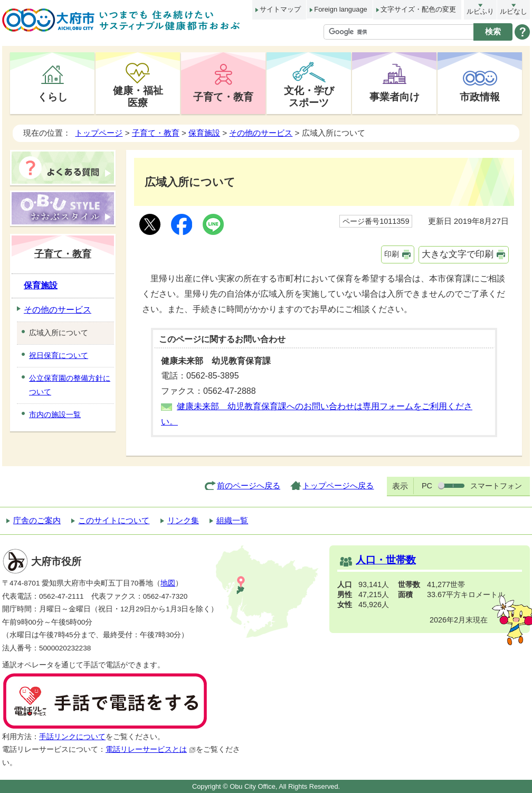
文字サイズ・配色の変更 (418, 9)
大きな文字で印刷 (458, 254)
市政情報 (480, 97)
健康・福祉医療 (138, 96)
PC (427, 486)
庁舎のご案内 (37, 520)
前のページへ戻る (249, 485)
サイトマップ (280, 9)
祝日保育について (59, 355)
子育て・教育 (223, 97)
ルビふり (480, 11)
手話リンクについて (72, 737)
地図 (168, 583)
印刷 (392, 254)
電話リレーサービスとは (151, 749)
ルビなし (514, 11)
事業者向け (395, 97)
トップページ (99, 133)
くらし (53, 97)
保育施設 (204, 133)
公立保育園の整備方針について (70, 385)
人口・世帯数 (386, 560)
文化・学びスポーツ (309, 96)
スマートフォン (496, 486)
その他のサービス (261, 133)
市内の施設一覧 (55, 414)
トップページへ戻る (338, 485)
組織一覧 (232, 520)
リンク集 (183, 520)
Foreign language (340, 9)
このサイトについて (114, 520)
